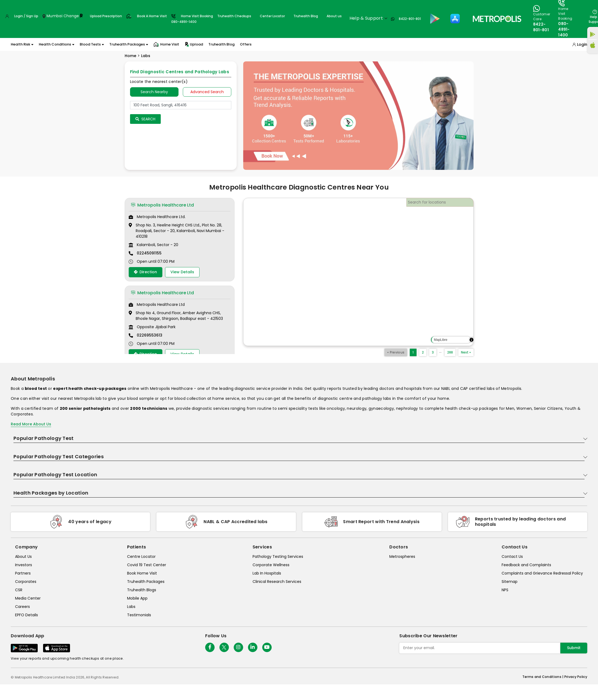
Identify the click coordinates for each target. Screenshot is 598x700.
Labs (146, 56)
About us (334, 16)
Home (130, 56)
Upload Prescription (106, 16)
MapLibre (440, 340)
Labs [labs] (131, 607)
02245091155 (149, 253)
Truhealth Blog (306, 16)
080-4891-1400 (564, 29)
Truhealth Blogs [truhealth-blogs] (142, 590)
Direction (145, 272)
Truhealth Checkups (234, 16)
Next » (466, 352)
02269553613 (150, 335)
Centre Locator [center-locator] (141, 556)
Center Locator (272, 16)
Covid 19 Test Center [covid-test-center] (147, 565)
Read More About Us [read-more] (31, 424)
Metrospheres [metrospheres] (402, 556)
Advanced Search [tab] (207, 92)
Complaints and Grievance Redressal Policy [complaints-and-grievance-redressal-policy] (542, 573)
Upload (194, 44)
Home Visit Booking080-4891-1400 (192, 19)
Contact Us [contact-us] (512, 556)
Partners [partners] (23, 573)
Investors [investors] (24, 565)
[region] (358, 272)
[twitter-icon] (224, 647)
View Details (182, 272)
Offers (246, 44)
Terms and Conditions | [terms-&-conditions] (543, 677)
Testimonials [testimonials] (139, 615)
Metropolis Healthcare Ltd (162, 205)
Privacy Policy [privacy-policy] (576, 677)
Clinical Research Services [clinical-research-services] (277, 582)
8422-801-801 (410, 19)
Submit (574, 648)
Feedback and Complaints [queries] (526, 565)
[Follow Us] (210, 647)
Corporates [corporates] (26, 582)
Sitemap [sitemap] (510, 582)
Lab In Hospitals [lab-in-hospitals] (267, 573)
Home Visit (166, 44)
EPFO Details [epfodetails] (27, 615)
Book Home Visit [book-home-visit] (142, 573)
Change (71, 16)
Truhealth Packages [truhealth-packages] (146, 582)
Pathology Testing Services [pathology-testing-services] (278, 556)
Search (145, 119)
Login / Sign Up (26, 16)
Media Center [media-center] (28, 598)
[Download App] (24, 648)
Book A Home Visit (152, 16)
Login (582, 44)
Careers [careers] (22, 607)
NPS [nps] (505, 590)
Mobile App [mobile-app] (137, 598)
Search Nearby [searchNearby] (154, 92)
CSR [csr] (19, 590)
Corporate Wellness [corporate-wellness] (271, 565)
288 (450, 352)
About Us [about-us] (23, 556)
